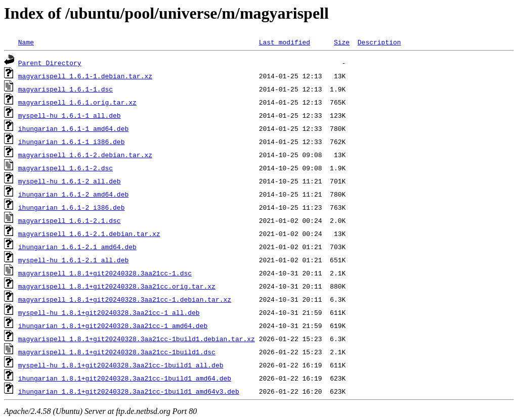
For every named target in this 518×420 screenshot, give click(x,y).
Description (379, 42)
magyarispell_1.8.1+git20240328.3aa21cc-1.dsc (105, 273)
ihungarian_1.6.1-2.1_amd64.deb (77, 247)
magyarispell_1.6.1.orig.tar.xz (77, 102)
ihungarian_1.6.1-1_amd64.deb (73, 128)
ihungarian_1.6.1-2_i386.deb (72, 207)
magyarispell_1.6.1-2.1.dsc (70, 220)
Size (342, 42)
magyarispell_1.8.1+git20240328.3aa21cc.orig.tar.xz (117, 286)
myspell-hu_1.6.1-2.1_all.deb (73, 260)
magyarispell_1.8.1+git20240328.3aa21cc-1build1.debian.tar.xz (137, 339)
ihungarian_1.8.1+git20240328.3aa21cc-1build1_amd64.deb (125, 378)
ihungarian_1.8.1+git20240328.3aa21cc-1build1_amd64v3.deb (129, 391)
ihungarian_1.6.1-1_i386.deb (72, 142)
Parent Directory (50, 63)
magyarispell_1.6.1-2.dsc (66, 168)
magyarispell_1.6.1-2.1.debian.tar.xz (89, 234)
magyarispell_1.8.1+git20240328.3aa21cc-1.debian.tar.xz (125, 299)
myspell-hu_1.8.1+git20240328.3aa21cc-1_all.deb (109, 312)
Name (26, 42)
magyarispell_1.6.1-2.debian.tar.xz (85, 155)
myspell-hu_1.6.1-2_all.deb (70, 181)
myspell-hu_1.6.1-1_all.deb (70, 115)
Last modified (285, 42)
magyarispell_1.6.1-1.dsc (66, 89)
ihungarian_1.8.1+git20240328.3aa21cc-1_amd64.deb (113, 325)
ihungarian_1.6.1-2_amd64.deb (73, 194)
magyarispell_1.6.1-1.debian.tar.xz (85, 76)
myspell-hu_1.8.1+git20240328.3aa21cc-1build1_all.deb (121, 365)
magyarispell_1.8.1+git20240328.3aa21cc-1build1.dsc (117, 352)
